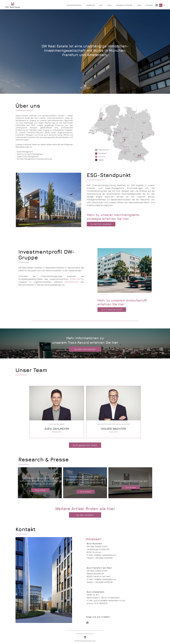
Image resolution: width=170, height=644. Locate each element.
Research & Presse (124, 5)
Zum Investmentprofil (112, 310)
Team (109, 5)
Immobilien (91, 5)
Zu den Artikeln (85, 515)
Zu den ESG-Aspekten (101, 224)
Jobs (139, 5)
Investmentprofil (74, 5)
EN (164, 5)
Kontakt (149, 5)
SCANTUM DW (77, 279)
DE (161, 5)
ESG (101, 5)
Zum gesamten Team (85, 445)
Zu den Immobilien (85, 349)
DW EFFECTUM (72, 282)
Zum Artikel (40, 490)
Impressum (80, 634)
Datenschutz (90, 634)
